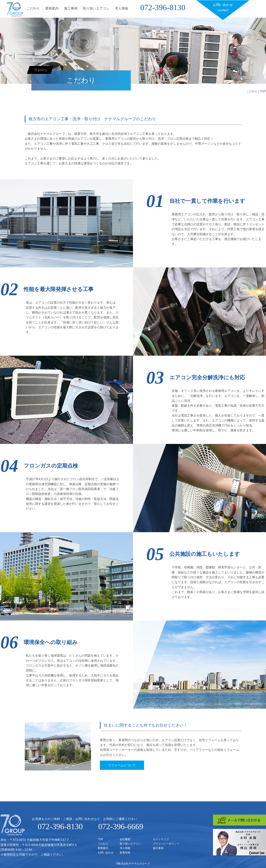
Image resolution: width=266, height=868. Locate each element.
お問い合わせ (223, 8)
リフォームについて (122, 765)
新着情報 (125, 853)
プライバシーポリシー (166, 844)
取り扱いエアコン (96, 8)
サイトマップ (161, 839)
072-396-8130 (163, 8)
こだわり (33, 8)
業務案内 (52, 8)
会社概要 (125, 839)
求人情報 (122, 8)
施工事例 (71, 8)
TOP (18, 8)
